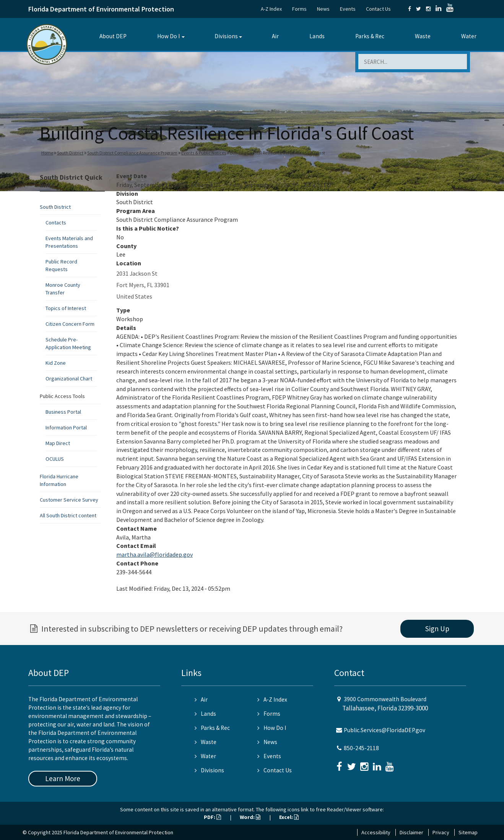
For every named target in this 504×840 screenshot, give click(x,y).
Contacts (56, 223)
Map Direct (58, 443)
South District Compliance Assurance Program (132, 153)
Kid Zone (56, 363)
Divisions (226, 36)
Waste (423, 36)
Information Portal (66, 427)
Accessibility (376, 832)
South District (70, 153)
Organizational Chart (69, 379)
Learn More (63, 778)
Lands (317, 36)
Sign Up (437, 629)
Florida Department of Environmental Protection (101, 9)
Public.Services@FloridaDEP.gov (385, 730)
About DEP (113, 36)
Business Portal (63, 412)
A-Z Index (271, 9)
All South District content (68, 515)
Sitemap (468, 832)
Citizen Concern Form (70, 324)
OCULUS (55, 459)
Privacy (441, 832)
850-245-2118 (361, 748)
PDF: (212, 817)
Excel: (289, 817)
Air (275, 36)
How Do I (168, 36)
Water (469, 36)
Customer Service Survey (69, 500)
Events (348, 9)
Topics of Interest (66, 308)
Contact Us (378, 9)
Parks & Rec (370, 36)
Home (47, 153)
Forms (299, 9)
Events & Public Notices (204, 153)
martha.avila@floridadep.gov (154, 554)
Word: (250, 817)
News (323, 9)
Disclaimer (411, 832)
